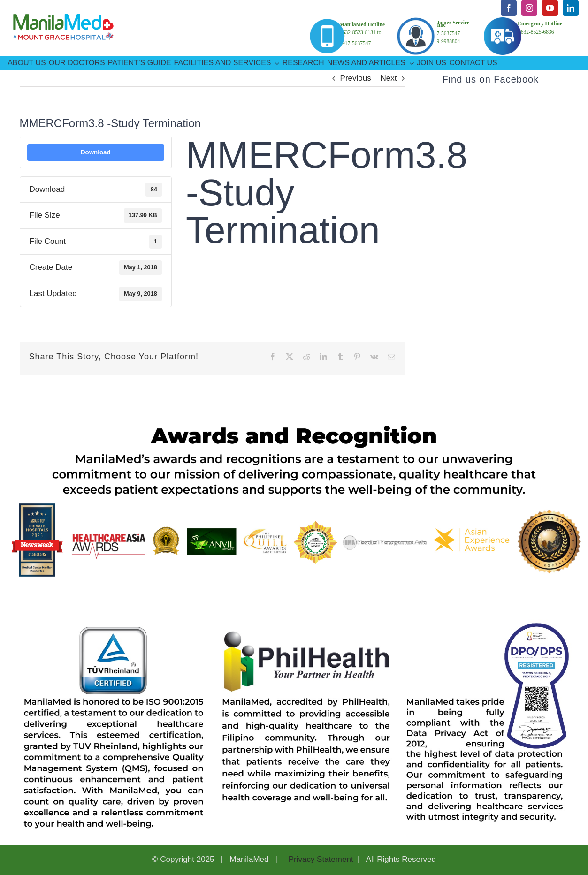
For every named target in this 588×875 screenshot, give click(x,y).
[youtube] (550, 8)
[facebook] (509, 8)
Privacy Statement (320, 859)
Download (96, 152)
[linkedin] (571, 8)
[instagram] (529, 8)
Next (388, 78)
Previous (356, 78)
